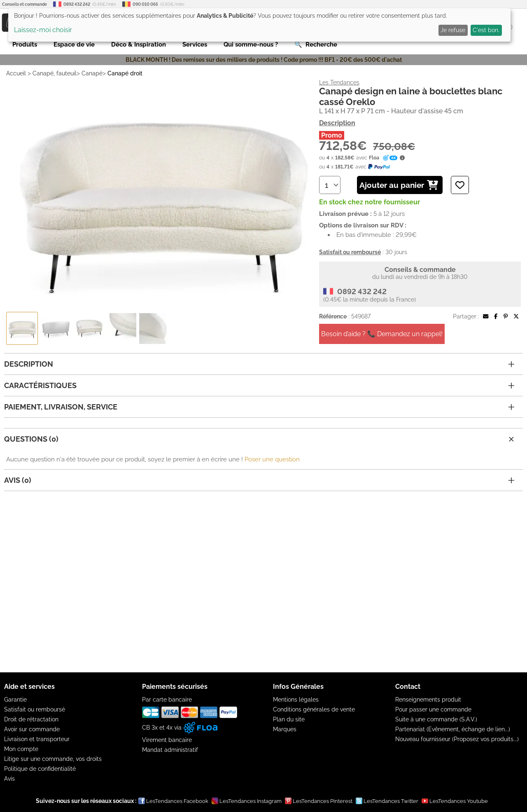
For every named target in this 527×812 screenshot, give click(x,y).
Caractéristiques (259, 385)
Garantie (15, 700)
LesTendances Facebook (173, 801)
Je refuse (453, 30)
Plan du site (289, 719)
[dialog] (259, 25)
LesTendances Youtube (455, 801)
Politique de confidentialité (40, 769)
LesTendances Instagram (247, 801)
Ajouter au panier (399, 185)
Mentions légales (296, 700)
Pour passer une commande (433, 709)
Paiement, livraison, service (259, 407)
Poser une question (272, 459)
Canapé (92, 73)
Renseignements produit (428, 700)
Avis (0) (259, 480)
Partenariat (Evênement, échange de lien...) (453, 729)
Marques (285, 729)
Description (337, 123)
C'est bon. (486, 30)
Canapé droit (125, 73)
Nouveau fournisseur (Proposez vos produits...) (457, 739)
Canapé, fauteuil (55, 73)
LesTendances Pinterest (319, 801)
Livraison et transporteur (37, 739)
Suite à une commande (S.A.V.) (436, 719)
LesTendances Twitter (387, 801)
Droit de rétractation (31, 719)
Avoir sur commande (32, 729)
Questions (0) (260, 439)
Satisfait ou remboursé (35, 709)
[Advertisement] (263, 582)
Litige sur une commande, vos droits (53, 759)
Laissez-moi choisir (43, 30)
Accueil (16, 73)
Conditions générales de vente (314, 709)
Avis (9, 779)
